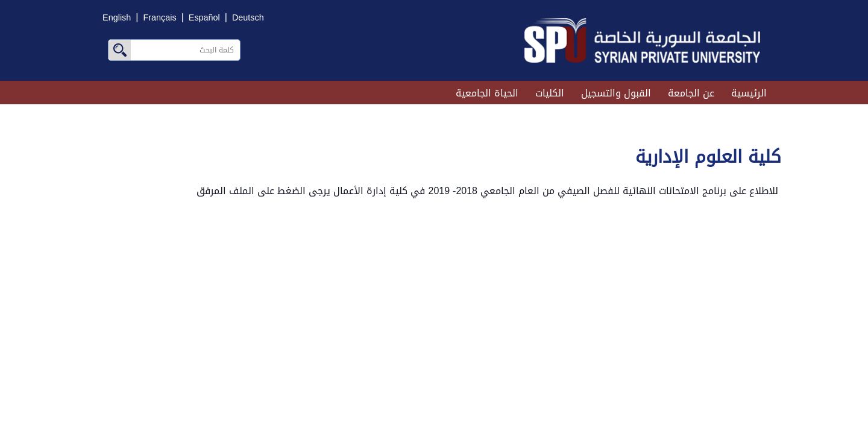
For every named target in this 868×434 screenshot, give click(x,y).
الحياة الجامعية (487, 93)
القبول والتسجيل (616, 93)
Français (159, 18)
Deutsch (248, 18)
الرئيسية (749, 93)
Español (204, 18)
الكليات (550, 93)
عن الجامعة (691, 93)
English (117, 18)
